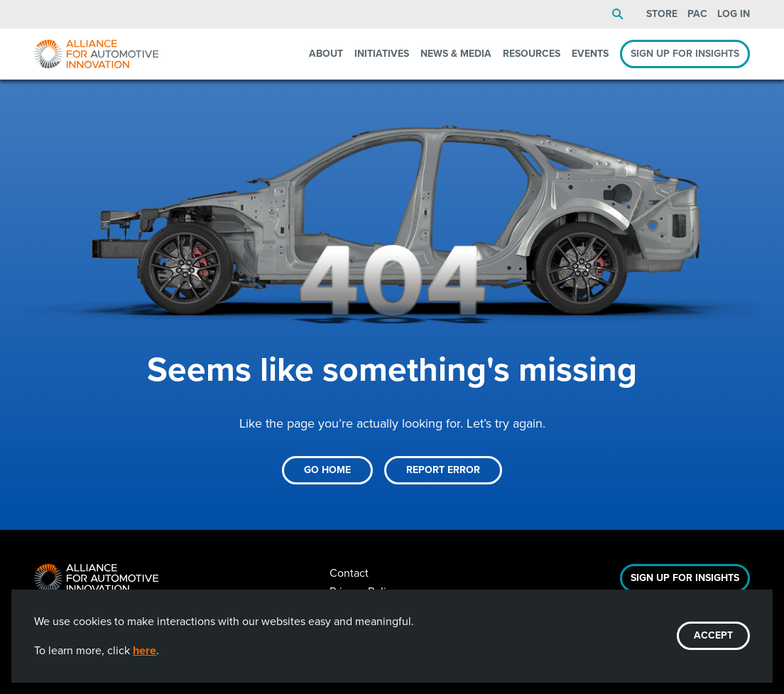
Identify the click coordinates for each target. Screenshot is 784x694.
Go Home (327, 470)
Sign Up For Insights (685, 578)
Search (618, 14)
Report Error (443, 470)
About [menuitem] (326, 54)
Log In (734, 14)
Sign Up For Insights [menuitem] (685, 54)
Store (662, 14)
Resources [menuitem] (532, 54)
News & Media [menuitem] (456, 54)
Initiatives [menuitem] (382, 54)
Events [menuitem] (590, 54)
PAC (697, 14)
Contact (349, 573)
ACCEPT (713, 635)
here (145, 650)
